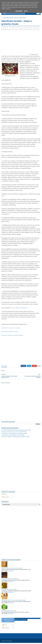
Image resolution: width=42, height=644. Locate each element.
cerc (10, 29)
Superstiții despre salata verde (9, 612)
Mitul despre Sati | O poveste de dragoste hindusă (14, 601)
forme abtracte (29, 29)
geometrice (4, 31)
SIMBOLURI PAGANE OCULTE (10, 333)
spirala (38, 31)
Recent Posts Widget (5, 617)
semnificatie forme (28, 31)
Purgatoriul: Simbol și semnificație (10, 580)
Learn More (19, 11)
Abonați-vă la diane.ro (8, 621)
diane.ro (11, 642)
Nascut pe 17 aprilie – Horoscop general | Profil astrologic (16, 438)
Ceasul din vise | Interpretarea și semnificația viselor (14, 435)
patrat (17, 31)
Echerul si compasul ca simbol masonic (13, 336)
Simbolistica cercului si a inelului (11, 329)
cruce (13, 29)
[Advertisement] (15, 45)
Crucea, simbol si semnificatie (19, 309)
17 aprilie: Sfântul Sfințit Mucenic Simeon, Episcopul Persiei (16, 431)
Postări (5, 495)
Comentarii (6, 498)
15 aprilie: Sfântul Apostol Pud (9, 591)
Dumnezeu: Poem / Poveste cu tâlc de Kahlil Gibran (14, 433)
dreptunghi (20, 29)
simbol (35, 31)
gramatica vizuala (11, 31)
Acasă (3, 19)
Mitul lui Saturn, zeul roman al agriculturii (12, 569)
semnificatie (21, 31)
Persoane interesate (21, 620)
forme (24, 29)
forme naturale (36, 29)
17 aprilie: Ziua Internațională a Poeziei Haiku (13, 436)
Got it (26, 11)
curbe (16, 29)
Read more (11, 572)
